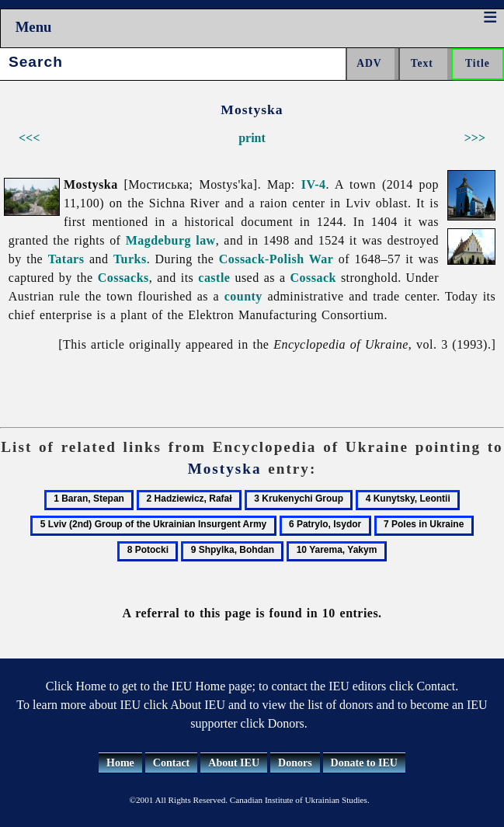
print (252, 138)
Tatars (66, 259)
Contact (171, 763)
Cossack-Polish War (276, 259)
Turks (130, 259)
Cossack (313, 278)
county (243, 296)
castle (214, 278)
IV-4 (314, 184)
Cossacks (123, 278)
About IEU (234, 763)
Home (120, 763)
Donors (295, 763)
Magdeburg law (171, 240)
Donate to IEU (364, 763)
